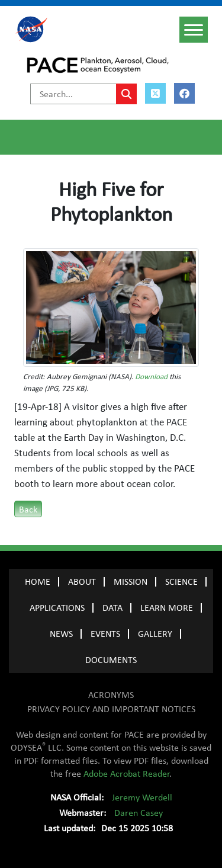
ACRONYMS (111, 695)
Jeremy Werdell (142, 797)
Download (151, 377)
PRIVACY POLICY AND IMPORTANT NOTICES (111, 709)
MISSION (131, 582)
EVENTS (105, 634)
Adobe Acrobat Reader (126, 774)
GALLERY (155, 634)
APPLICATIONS (57, 608)
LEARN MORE (167, 608)
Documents (111, 660)
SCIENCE (181, 582)
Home (38, 582)
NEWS (61, 634)
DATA (112, 608)
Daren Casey (139, 813)
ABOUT (82, 582)
